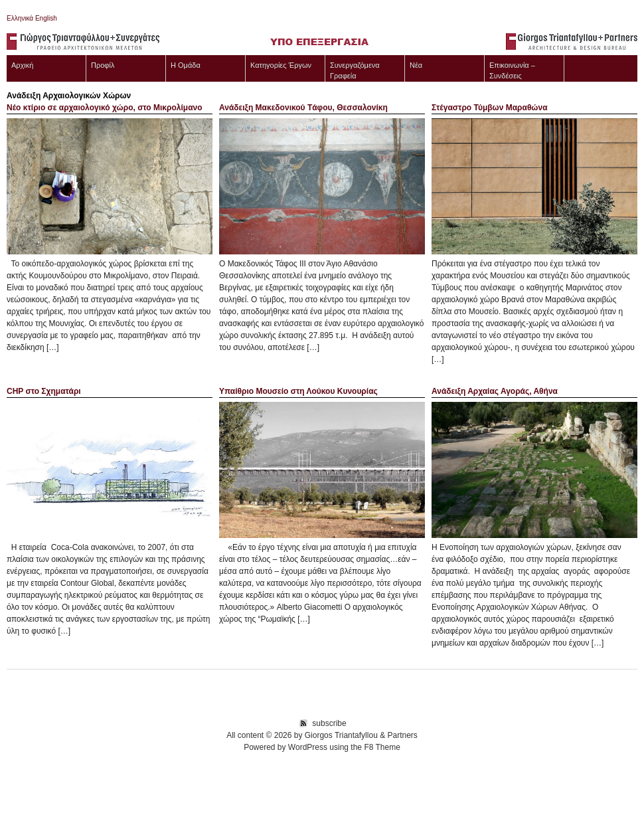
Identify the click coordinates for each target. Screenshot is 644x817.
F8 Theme (382, 747)
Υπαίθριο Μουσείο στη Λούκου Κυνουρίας (298, 391)
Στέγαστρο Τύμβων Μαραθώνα (490, 108)
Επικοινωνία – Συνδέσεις (512, 70)
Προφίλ (103, 65)
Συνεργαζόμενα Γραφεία (355, 70)
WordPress (308, 747)
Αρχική (22, 65)
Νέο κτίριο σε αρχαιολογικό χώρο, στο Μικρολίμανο (105, 108)
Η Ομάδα (186, 65)
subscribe (329, 723)
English (45, 18)
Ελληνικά (20, 18)
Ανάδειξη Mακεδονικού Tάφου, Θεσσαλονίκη (303, 108)
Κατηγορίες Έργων (281, 65)
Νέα (416, 65)
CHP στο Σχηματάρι (44, 391)
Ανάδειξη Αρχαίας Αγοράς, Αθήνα (495, 391)
